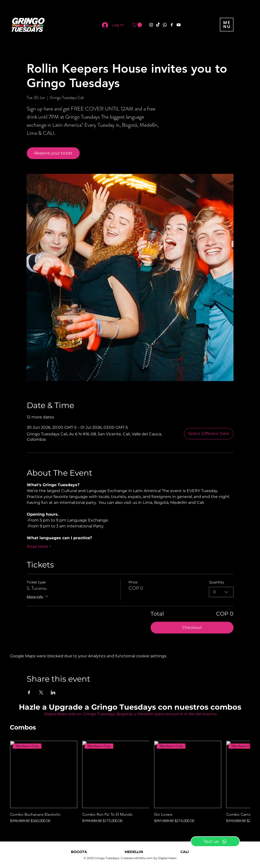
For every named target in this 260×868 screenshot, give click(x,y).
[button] (137, 25)
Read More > (39, 546)
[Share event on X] (41, 692)
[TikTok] (158, 25)
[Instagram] (151, 25)
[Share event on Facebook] (29, 692)
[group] (130, 782)
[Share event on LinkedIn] (53, 692)
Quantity (217, 582)
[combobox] (221, 592)
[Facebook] (172, 25)
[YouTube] (179, 25)
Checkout (192, 627)
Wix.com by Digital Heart (158, 858)
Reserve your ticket (53, 153)
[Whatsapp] (165, 25)
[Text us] (215, 841)
